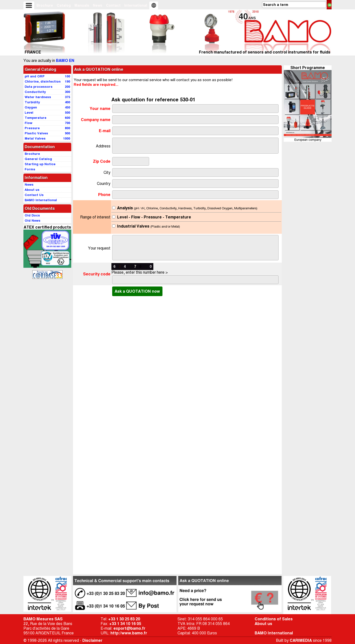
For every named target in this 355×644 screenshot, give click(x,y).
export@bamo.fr (129, 628)
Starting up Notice (40, 164)
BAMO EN (65, 61)
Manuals (82, 5)
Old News (33, 221)
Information (36, 178)
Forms (30, 169)
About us (263, 624)
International (136, 5)
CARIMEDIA (301, 640)
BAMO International (274, 633)
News (98, 5)
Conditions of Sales (274, 619)
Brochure (45, 5)
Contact (113, 5)
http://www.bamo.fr (129, 633)
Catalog (64, 5)
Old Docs (32, 215)
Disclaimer (92, 640)
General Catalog (40, 69)
